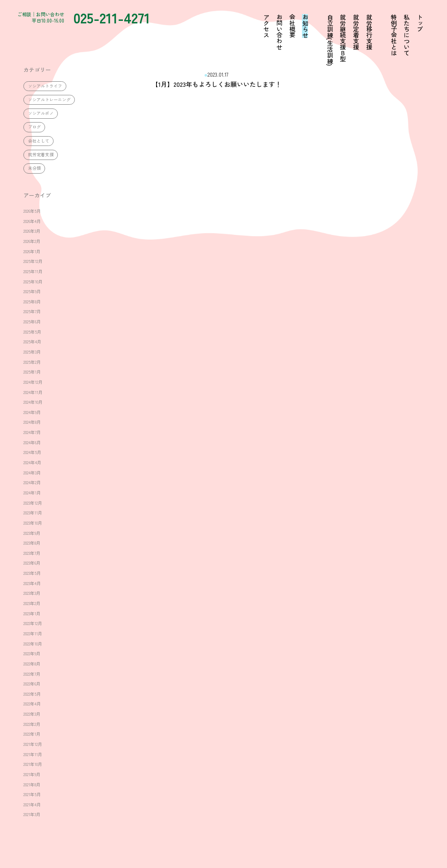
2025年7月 (32, 311)
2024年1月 (32, 493)
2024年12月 (33, 382)
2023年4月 (32, 583)
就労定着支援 (41, 154)
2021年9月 (32, 774)
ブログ (34, 127)
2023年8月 (32, 543)
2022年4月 (32, 704)
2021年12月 (33, 744)
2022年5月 (32, 694)
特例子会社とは (393, 35)
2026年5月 (32, 211)
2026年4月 (32, 221)
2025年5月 (32, 332)
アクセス (266, 26)
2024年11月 (33, 392)
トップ (419, 23)
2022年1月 (32, 734)
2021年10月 (33, 764)
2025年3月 (32, 352)
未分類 (34, 168)
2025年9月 (32, 291)
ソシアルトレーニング (49, 100)
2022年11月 (33, 634)
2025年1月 (32, 372)
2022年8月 (32, 664)
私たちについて (407, 35)
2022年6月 (32, 684)
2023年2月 (32, 603)
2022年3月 (32, 714)
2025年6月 (32, 322)
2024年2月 (32, 483)
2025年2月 (32, 362)
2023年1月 (32, 614)
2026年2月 (32, 241)
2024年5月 (32, 452)
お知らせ (305, 26)
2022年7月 (32, 674)
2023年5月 (32, 573)
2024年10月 (33, 402)
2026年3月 (32, 231)
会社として (39, 141)
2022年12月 (33, 623)
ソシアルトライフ (45, 86)
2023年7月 (32, 553)
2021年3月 (32, 814)
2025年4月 (32, 342)
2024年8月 (32, 422)
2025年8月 (32, 302)
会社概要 (292, 26)
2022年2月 (32, 724)
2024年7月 (32, 432)
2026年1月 (32, 251)
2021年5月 (32, 794)
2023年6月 (32, 563)
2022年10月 (33, 644)
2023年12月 (33, 503)
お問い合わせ (279, 32)
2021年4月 (32, 805)
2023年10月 (33, 523)
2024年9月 (32, 412)
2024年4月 (32, 463)
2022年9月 (32, 654)
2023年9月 (32, 533)
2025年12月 (33, 261)
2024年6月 (32, 443)
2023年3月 (32, 593)
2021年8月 (32, 785)
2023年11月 (33, 513)
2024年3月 (32, 473)
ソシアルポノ (41, 113)
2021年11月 (33, 754)
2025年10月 (33, 282)
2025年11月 (33, 271)
